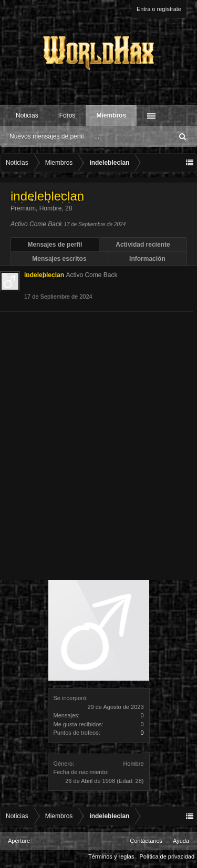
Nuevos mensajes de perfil (46, 136)
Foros (68, 115)
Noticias (27, 115)
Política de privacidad (167, 856)
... (97, 136)
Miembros (111, 115)
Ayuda (181, 841)
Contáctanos (146, 841)
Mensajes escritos (59, 259)
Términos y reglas (111, 856)
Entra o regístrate (159, 9)
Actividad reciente (143, 245)
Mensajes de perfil (55, 245)
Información (147, 259)
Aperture (19, 841)
